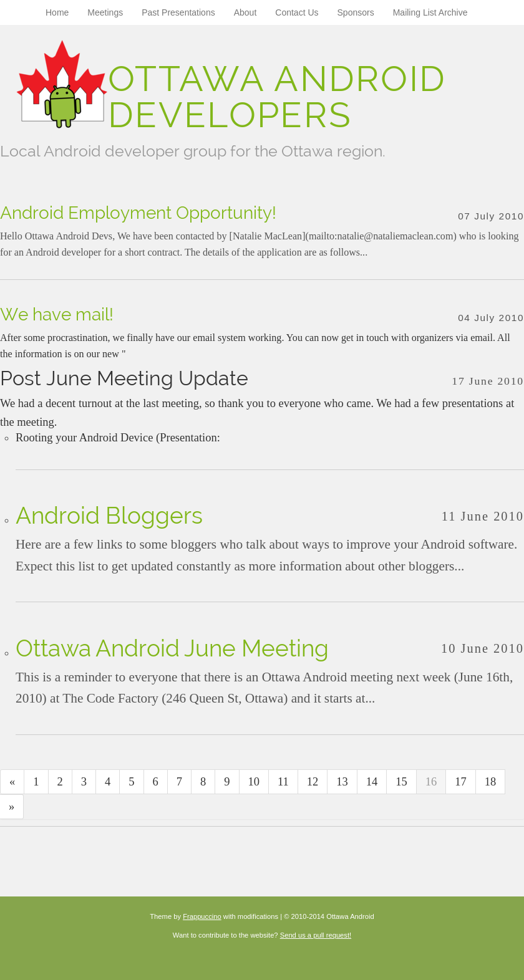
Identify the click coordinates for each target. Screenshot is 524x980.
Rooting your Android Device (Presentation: (119, 438)
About (245, 12)
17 (461, 782)
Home (57, 12)
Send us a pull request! (316, 935)
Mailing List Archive (430, 12)
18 (491, 782)
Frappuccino (202, 916)
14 (372, 782)
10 (254, 782)
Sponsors (356, 12)
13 (342, 782)
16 (431, 782)
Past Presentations (178, 12)
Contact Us (297, 12)
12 (313, 782)
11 (283, 782)
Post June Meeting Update (124, 378)
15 (401, 782)
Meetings (105, 12)
